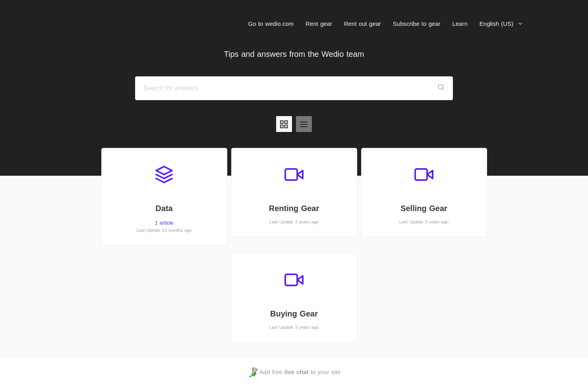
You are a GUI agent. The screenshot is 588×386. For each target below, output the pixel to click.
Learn (460, 24)
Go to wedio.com (271, 24)
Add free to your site (295, 372)
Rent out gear (363, 24)
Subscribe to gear (417, 24)
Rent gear (319, 24)
